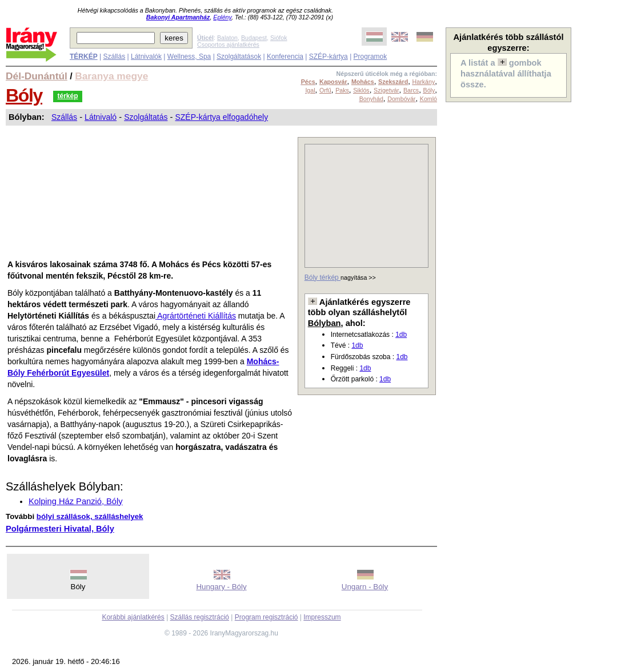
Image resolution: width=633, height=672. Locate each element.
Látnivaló (101, 117)
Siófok (279, 38)
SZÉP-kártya (328, 57)
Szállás (114, 57)
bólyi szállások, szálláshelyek (90, 516)
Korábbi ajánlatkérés (133, 617)
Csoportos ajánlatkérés (228, 45)
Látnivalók (146, 57)
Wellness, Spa (189, 57)
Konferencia (285, 57)
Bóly (24, 95)
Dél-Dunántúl (37, 76)
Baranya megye (111, 76)
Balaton (227, 38)
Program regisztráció (267, 617)
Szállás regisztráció (200, 617)
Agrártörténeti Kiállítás (196, 316)
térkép (67, 96)
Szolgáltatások (239, 57)
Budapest (254, 38)
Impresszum (322, 617)
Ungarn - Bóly (365, 587)
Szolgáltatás (146, 117)
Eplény (222, 17)
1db (401, 335)
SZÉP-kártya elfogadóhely (221, 117)
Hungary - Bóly (221, 587)
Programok (370, 57)
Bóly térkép (322, 277)
